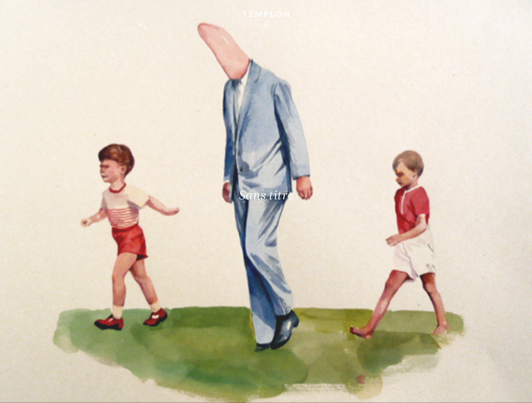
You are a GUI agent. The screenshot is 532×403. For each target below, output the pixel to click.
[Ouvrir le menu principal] (512, 14)
